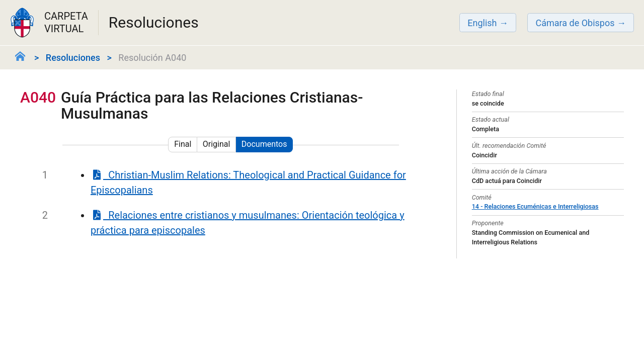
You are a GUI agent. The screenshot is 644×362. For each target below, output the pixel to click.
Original (217, 144)
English (482, 23)
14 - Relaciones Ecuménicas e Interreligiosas (535, 206)
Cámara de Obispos (575, 23)
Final (183, 144)
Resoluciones (73, 58)
